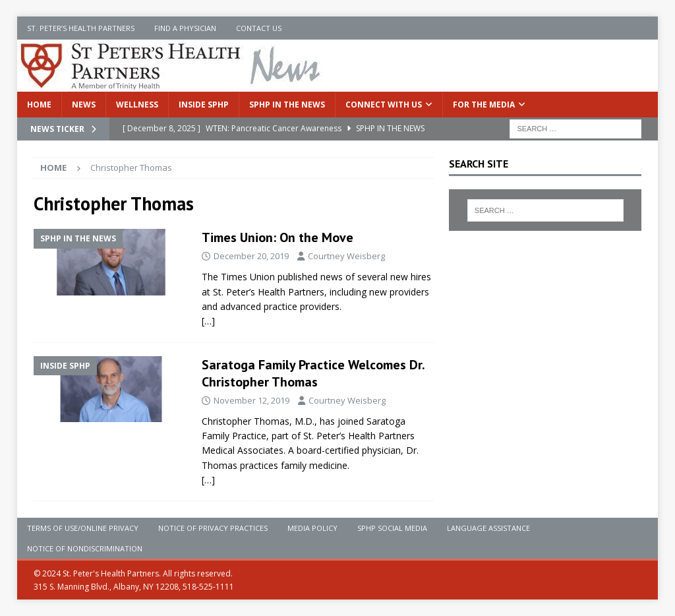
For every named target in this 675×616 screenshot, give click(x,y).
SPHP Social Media (392, 528)
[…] (208, 321)
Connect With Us (384, 105)
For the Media (484, 105)
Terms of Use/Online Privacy (83, 528)
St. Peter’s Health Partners (81, 28)
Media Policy (312, 528)
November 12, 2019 (251, 400)
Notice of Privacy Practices (213, 528)
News (84, 105)
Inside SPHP (204, 105)
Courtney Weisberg (346, 256)
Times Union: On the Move (278, 237)
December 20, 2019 (251, 256)
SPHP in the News (287, 105)
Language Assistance (488, 528)
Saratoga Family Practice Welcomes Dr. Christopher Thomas (313, 373)
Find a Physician (185, 28)
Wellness (137, 105)
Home (39, 105)
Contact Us (259, 28)
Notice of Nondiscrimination (85, 548)
